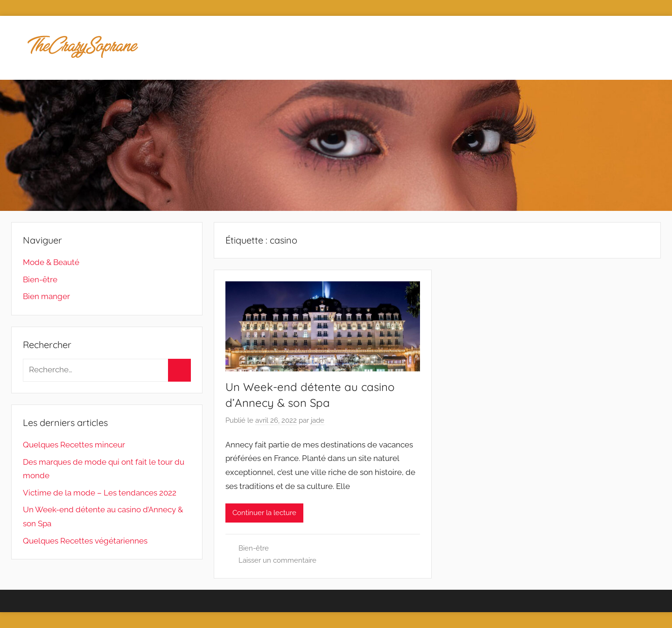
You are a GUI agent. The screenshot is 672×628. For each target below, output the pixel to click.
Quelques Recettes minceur (74, 445)
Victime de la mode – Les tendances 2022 (100, 493)
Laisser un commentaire (277, 560)
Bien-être (254, 548)
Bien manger (46, 296)
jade (318, 420)
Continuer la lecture (264, 513)
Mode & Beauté (51, 262)
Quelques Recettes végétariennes (85, 541)
